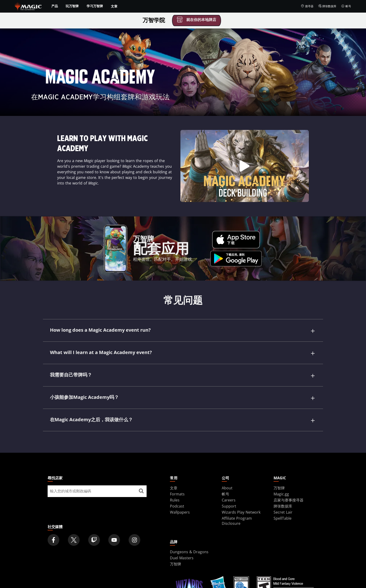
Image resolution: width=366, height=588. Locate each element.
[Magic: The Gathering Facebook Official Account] (53, 527)
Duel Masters (182, 545)
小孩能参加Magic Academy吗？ (84, 389)
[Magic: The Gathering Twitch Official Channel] (94, 527)
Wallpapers (180, 499)
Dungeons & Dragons (189, 539)
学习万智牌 (95, 6)
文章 (114, 6)
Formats (177, 481)
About (227, 475)
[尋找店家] (141, 478)
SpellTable (283, 505)
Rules (175, 487)
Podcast (177, 493)
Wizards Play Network (241, 499)
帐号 (346, 6)
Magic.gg (281, 481)
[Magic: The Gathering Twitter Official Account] (74, 527)
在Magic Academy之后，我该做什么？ (91, 409)
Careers (229, 487)
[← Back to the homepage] (28, 6)
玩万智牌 (72, 6)
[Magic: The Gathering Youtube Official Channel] (114, 527)
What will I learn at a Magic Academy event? (101, 350)
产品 (55, 6)
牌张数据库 (327, 6)
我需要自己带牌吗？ (71, 370)
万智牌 (279, 475)
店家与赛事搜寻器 (289, 487)
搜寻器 (307, 6)
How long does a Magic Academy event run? (100, 330)
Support (229, 493)
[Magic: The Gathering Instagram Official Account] (134, 527)
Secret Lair (283, 499)
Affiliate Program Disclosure (237, 508)
